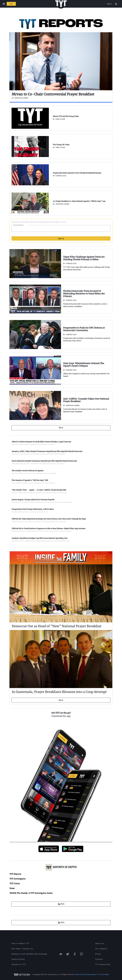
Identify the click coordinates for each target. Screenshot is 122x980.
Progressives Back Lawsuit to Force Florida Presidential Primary (77, 173)
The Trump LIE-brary (61, 145)
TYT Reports (15, 874)
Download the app (61, 716)
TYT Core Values (103, 974)
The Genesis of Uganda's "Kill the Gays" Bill (30, 480)
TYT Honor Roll (103, 964)
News (12, 888)
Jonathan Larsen (62, 204)
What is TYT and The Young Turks (66, 116)
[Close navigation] (4, 4)
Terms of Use (80, 974)
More (61, 700)
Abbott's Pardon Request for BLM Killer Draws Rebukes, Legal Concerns (41, 442)
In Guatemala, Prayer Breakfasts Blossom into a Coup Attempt (59, 692)
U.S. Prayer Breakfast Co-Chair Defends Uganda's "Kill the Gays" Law (79, 201)
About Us (100, 943)
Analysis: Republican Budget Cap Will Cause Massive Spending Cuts (40, 538)
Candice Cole (61, 176)
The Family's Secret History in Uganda (28, 471)
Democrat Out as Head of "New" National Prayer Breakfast (57, 626)
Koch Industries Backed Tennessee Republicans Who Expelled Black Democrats (44, 461)
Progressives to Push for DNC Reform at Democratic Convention (84, 329)
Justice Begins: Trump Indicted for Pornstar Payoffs (33, 500)
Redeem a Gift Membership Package (29, 954)
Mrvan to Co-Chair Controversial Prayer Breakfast (53, 94)
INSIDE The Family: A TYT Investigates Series (52, 554)
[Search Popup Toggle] (116, 4)
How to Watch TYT (21, 943)
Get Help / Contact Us (22, 949)
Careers (99, 959)
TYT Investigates (18, 879)
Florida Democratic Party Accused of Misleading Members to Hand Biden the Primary (84, 294)
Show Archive (18, 959)
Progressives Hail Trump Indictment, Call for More (33, 509)
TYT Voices (15, 884)
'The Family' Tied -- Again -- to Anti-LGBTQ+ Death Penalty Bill (39, 490)
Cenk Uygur (60, 119)
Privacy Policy (91, 974)
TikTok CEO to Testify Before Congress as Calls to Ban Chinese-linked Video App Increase (49, 529)
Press (98, 954)
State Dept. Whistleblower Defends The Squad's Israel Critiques (84, 365)
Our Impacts (101, 949)
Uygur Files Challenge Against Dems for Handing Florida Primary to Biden (84, 258)
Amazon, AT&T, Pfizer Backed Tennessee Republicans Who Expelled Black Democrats (47, 451)
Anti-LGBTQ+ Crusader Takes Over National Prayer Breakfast (86, 400)
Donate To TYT (19, 964)
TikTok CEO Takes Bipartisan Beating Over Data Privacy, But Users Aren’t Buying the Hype (49, 519)
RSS (61, 904)
